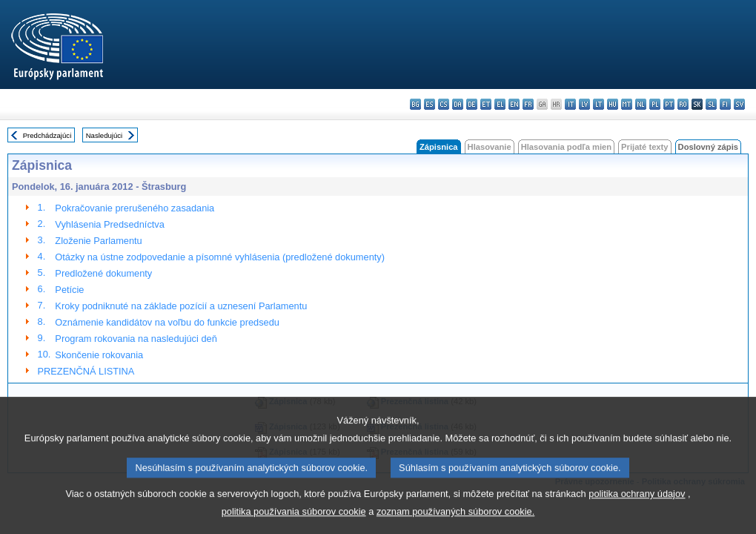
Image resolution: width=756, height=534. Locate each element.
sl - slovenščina (711, 104)
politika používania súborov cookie (294, 523)
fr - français (528, 104)
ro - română (683, 104)
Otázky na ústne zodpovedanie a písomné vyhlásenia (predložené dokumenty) (220, 257)
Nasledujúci (105, 135)
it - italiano (570, 104)
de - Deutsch (472, 104)
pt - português (669, 104)
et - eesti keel (486, 104)
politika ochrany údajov (637, 505)
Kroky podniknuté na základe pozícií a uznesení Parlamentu (181, 306)
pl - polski (655, 104)
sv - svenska (739, 104)
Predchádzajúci (47, 135)
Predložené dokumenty (103, 273)
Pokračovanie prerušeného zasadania (135, 208)
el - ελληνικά (500, 104)
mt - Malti (627, 104)
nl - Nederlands (641, 104)
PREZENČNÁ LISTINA (86, 371)
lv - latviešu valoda (584, 104)
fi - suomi (725, 104)
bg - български (415, 104)
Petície (69, 290)
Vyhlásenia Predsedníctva (110, 224)
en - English (514, 104)
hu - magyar (613, 104)
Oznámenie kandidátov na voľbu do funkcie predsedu (167, 322)
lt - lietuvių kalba (598, 104)
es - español (430, 104)
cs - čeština (444, 104)
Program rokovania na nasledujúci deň (136, 339)
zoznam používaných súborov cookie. (455, 523)
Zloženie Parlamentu (98, 241)
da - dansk (458, 104)
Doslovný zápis (708, 147)
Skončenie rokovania (99, 355)
